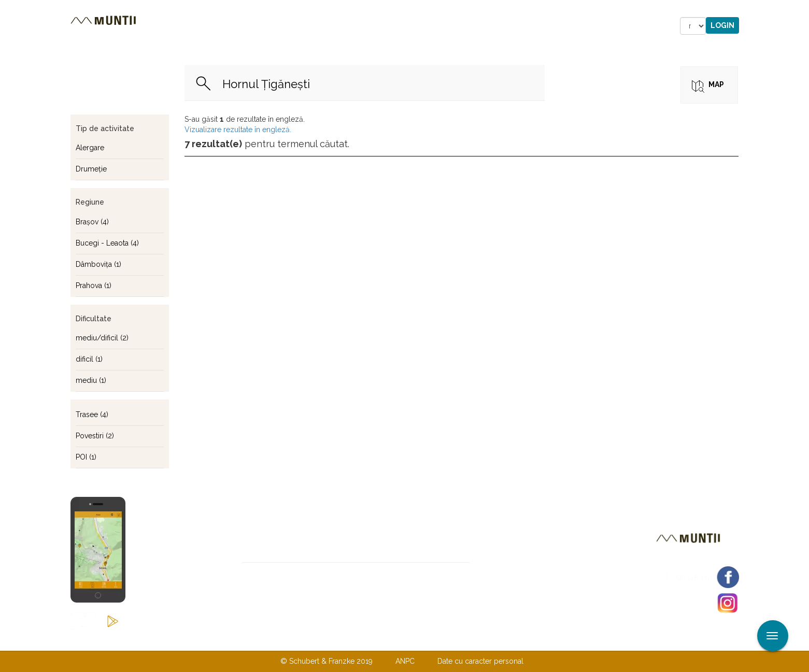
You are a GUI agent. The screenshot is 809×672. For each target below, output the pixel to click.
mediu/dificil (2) (102, 338)
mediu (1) (91, 380)
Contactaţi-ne (325, 640)
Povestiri (316, 26)
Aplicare (801, 9)
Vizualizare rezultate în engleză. (238, 130)
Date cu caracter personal (480, 661)
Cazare (264, 26)
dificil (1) (89, 359)
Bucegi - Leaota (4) (107, 243)
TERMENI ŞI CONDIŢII (466, 640)
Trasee (216, 26)
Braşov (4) (92, 222)
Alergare (90, 148)
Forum (464, 26)
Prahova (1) (94, 285)
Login (722, 25)
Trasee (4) (92, 414)
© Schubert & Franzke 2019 (327, 661)
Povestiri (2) (95, 436)
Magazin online (393, 26)
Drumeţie (91, 169)
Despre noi (389, 640)
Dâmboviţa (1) (98, 264)
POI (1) (86, 457)
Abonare (504, 571)
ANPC (405, 661)
